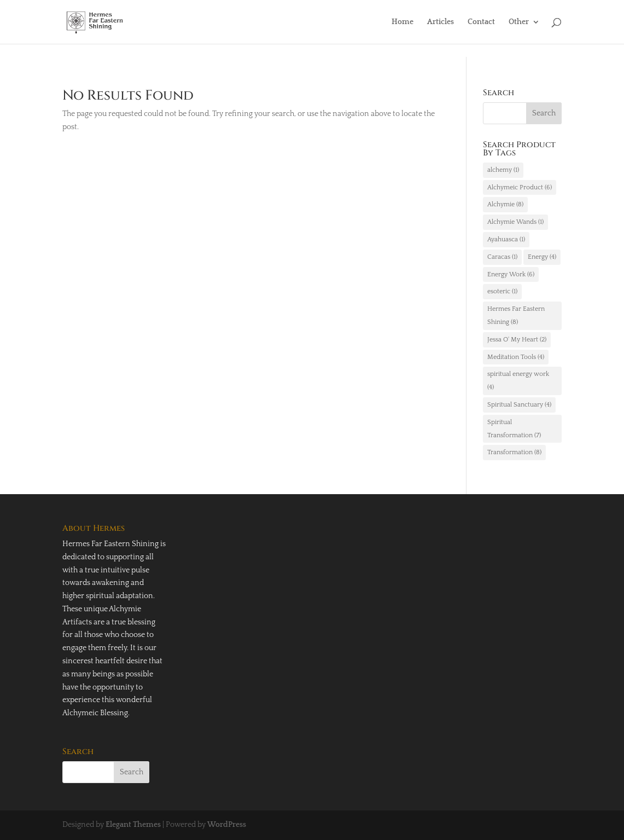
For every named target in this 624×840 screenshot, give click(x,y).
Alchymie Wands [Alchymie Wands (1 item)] (515, 222)
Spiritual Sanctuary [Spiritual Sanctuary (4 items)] (519, 405)
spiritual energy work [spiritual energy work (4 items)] (518, 381)
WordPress (227, 825)
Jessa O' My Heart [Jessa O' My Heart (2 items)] (517, 340)
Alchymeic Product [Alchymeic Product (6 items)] (520, 187)
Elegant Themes (133, 825)
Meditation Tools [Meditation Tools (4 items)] (516, 357)
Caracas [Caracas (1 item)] (502, 257)
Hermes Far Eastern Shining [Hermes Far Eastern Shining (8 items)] (516, 315)
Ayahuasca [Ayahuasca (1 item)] (506, 239)
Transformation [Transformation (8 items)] (514, 452)
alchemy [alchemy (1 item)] (503, 170)
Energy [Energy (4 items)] (542, 257)
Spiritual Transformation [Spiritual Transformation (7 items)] (514, 429)
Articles (441, 22)
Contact (481, 22)
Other (519, 22)
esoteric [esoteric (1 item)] (502, 291)
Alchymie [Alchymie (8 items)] (505, 204)
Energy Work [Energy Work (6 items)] (511, 274)
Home (403, 22)
